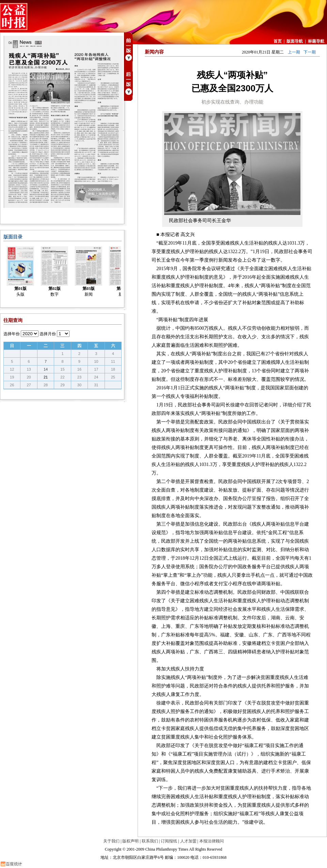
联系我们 (150, 841)
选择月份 (48, 334)
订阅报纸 (169, 841)
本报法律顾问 (212, 841)
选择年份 (12, 334)
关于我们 (111, 841)
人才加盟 (188, 841)
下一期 (310, 52)
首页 (278, 41)
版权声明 (130, 841)
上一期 (294, 52)
